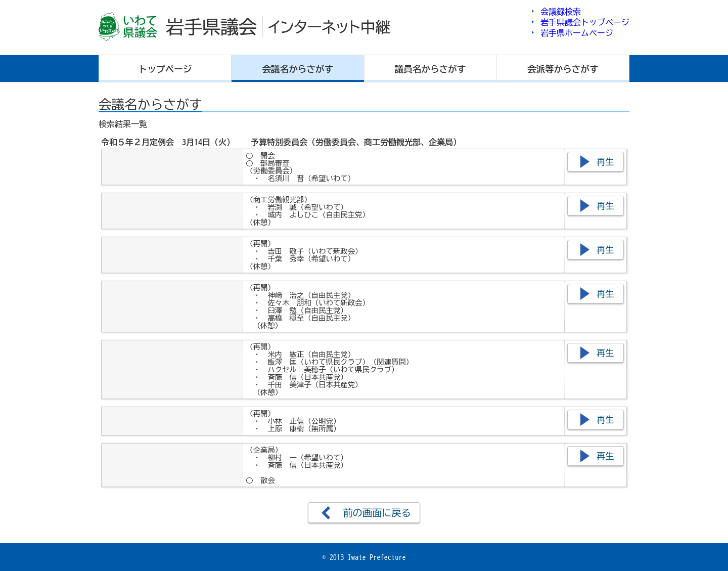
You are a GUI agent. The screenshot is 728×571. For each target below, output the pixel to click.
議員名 (430, 69)
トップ (165, 69)
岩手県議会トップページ (585, 22)
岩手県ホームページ (577, 33)
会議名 (298, 69)
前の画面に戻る (377, 513)
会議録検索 (561, 12)
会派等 (563, 69)
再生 (605, 162)
